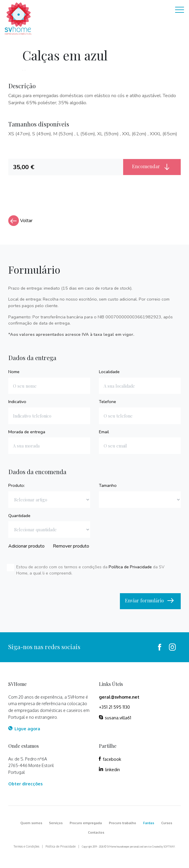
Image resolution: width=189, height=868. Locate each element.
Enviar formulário (150, 601)
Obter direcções (25, 784)
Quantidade (19, 516)
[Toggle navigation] (180, 11)
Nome (14, 372)
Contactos (96, 832)
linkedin (109, 769)
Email (104, 432)
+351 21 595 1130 (114, 707)
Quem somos (31, 823)
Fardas (149, 823)
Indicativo (17, 402)
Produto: (17, 485)
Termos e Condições (26, 846)
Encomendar (152, 167)
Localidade (109, 372)
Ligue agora (24, 729)
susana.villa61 (115, 718)
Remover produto (71, 546)
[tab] (66, 167)
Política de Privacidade (130, 567)
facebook (110, 759)
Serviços (56, 823)
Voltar (20, 221)
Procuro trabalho (123, 823)
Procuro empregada (86, 823)
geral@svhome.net (119, 697)
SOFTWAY (169, 847)
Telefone (107, 402)
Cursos (167, 823)
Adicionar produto (26, 546)
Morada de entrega (27, 432)
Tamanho (108, 485)
